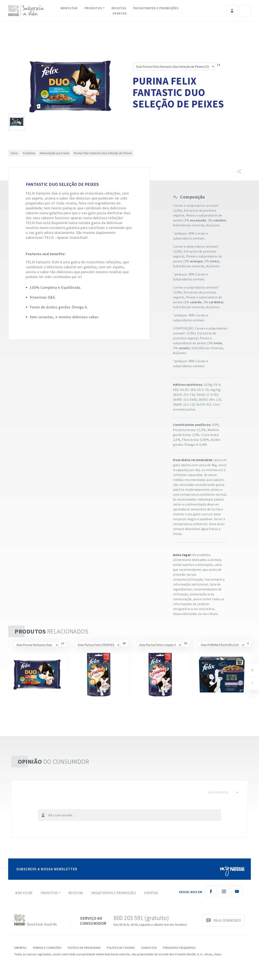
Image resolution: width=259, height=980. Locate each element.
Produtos (93, 8)
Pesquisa (245, 11)
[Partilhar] (239, 171)
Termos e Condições (47, 948)
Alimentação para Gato (55, 153)
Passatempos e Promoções (156, 8)
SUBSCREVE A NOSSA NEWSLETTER (47, 869)
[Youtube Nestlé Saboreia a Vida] (237, 891)
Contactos (149, 948)
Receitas (119, 8)
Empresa (20, 948)
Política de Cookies (121, 948)
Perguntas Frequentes (179, 948)
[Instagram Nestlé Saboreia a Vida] (224, 891)
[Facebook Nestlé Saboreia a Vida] (211, 891)
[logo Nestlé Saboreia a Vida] (27, 11)
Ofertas (120, 13)
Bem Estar (69, 8)
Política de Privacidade (84, 948)
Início (14, 153)
